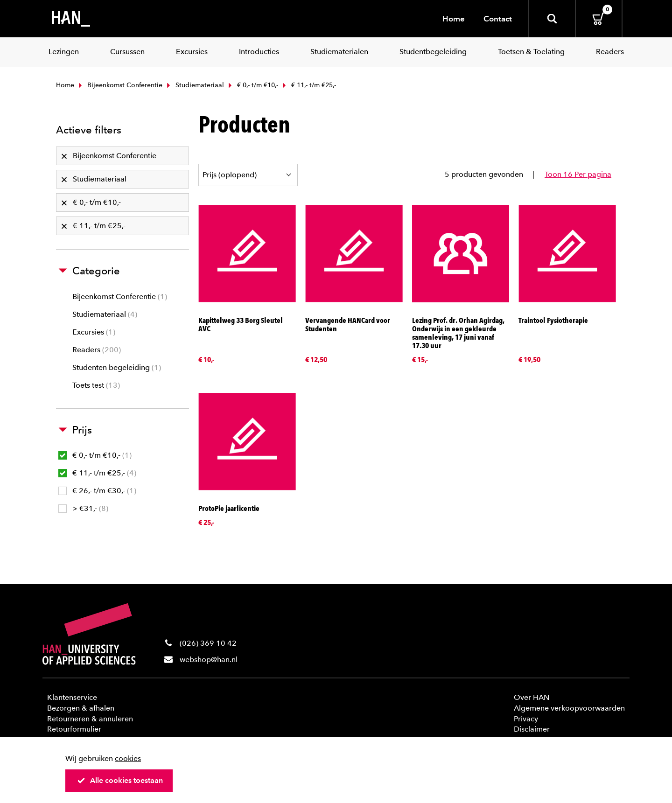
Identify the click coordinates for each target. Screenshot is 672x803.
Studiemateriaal (194, 85)
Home (454, 19)
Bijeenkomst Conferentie (119, 85)
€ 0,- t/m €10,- (252, 85)
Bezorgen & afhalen (81, 708)
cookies (128, 758)
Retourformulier (74, 729)
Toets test (96, 385)
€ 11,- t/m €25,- (97, 473)
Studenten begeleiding (117, 367)
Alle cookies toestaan (120, 780)
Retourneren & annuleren (90, 719)
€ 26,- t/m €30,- (97, 491)
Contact (498, 19)
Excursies (94, 332)
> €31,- (83, 508)
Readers (97, 350)
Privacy (526, 719)
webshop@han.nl (209, 660)
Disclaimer (532, 729)
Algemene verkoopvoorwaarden (569, 708)
